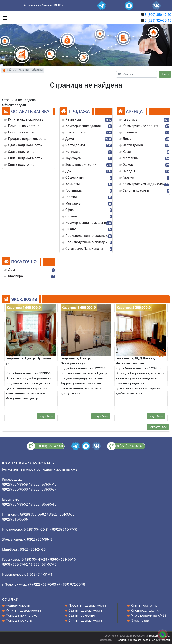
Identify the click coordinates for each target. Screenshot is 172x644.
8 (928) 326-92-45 (158, 21)
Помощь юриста (19, 621)
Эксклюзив (140, 621)
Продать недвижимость (87, 606)
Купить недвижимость (23, 611)
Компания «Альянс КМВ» (43, 5)
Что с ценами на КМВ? (149, 616)
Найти (165, 74)
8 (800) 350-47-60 (158, 15)
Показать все (158, 427)
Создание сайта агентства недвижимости (143, 640)
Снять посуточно (144, 606)
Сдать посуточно (82, 616)
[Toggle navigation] (4, 18)
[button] (161, 353)
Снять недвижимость (85, 621)
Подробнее (46, 416)
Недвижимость (18, 606)
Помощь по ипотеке (21, 616)
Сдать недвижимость (85, 611)
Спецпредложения (146, 611)
